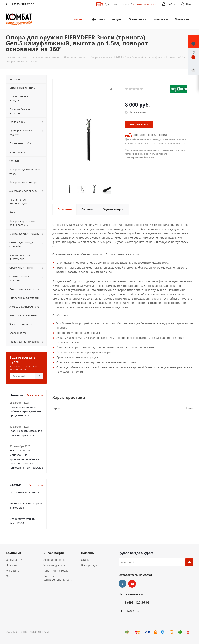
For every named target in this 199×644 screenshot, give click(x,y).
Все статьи (36, 485)
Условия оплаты (54, 560)
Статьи (86, 560)
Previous (59, 189)
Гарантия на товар (56, 571)
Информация (54, 553)
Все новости (35, 395)
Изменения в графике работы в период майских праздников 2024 (25, 411)
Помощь (87, 553)
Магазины (13, 571)
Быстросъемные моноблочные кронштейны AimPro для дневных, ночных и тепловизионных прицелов (26, 459)
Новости (11, 565)
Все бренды (89, 565)
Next (116, 189)
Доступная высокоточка (24, 492)
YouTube (132, 584)
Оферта (11, 576)
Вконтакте (122, 584)
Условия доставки (55, 565)
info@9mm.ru (134, 611)
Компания (14, 553)
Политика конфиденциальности (58, 578)
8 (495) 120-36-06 (137, 602)
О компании (14, 560)
